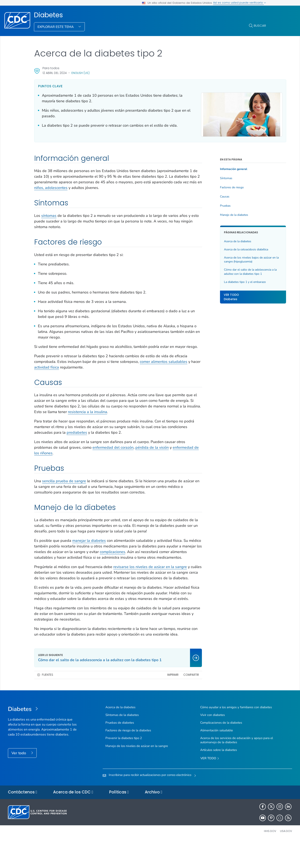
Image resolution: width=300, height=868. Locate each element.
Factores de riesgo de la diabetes (128, 758)
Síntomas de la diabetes (122, 742)
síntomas (49, 215)
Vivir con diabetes (212, 742)
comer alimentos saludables (164, 367)
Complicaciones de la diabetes (221, 750)
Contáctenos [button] (22, 820)
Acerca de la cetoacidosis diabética (233, 249)
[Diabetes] (43, 737)
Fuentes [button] (47, 702)
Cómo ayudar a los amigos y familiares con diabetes (236, 735)
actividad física (60, 372)
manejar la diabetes (89, 546)
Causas (212, 196)
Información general (220, 169)
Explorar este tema (56, 27)
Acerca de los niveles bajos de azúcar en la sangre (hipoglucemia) (235, 259)
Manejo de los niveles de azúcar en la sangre (137, 773)
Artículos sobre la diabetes (219, 777)
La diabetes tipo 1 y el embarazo (232, 281)
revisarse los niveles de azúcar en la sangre (150, 577)
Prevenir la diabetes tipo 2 (124, 766)
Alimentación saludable (217, 758)
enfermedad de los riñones (57, 458)
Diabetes (48, 15)
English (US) (81, 73)
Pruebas (212, 205)
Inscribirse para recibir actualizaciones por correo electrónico (150, 802)
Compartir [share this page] (178, 702)
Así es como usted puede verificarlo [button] (240, 3)
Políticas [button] (119, 820)
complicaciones (149, 557)
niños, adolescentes (102, 187)
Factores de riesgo (219, 187)
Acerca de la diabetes (224, 241)
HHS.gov (270, 859)
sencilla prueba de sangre (64, 486)
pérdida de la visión (152, 452)
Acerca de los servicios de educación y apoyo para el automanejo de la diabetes (237, 767)
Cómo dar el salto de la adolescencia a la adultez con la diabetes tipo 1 (236, 271)
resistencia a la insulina (122, 417)
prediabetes (97, 437)
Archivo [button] (154, 820)
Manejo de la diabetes (221, 214)
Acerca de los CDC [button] (73, 820)
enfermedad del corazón (113, 452)
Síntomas (213, 178)
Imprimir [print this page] (160, 702)
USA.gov (286, 859)
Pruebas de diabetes (120, 750)
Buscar (260, 26)
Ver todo (19, 781)
